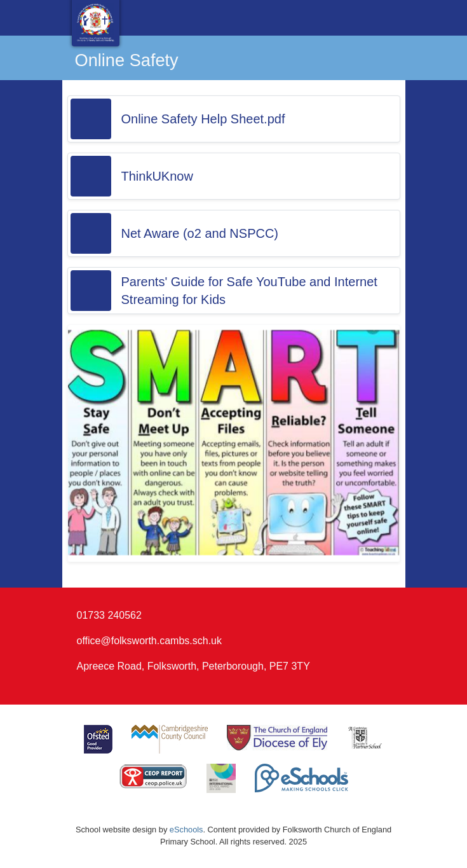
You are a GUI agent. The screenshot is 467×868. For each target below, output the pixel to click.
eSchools (186, 830)
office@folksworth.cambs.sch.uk (149, 641)
